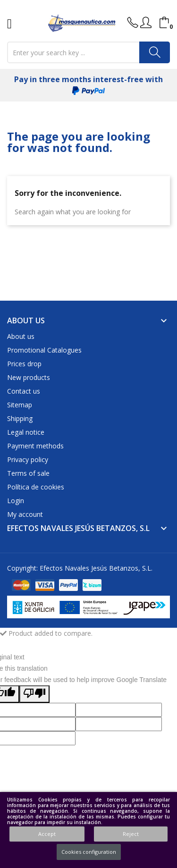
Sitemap (20, 405)
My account (25, 514)
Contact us (24, 391)
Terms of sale (28, 473)
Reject (131, 834)
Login (16, 501)
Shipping (20, 418)
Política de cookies (36, 487)
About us (21, 336)
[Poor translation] (34, 694)
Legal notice (26, 432)
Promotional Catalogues (44, 350)
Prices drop (24, 364)
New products (29, 377)
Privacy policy (28, 459)
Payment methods (35, 446)
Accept (47, 834)
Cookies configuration (89, 852)
